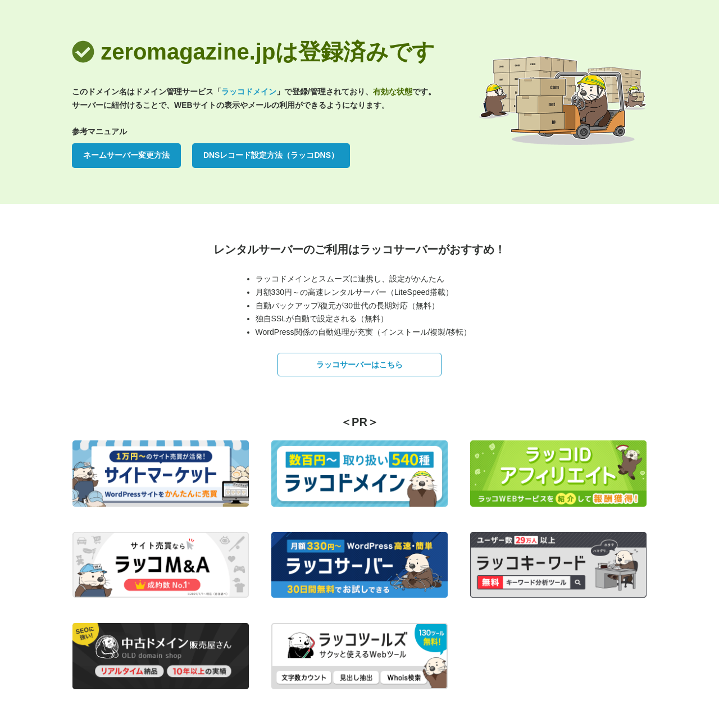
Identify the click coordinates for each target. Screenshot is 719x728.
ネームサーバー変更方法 (126, 155)
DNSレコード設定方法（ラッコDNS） (271, 155)
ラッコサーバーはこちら (359, 365)
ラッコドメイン (249, 92)
